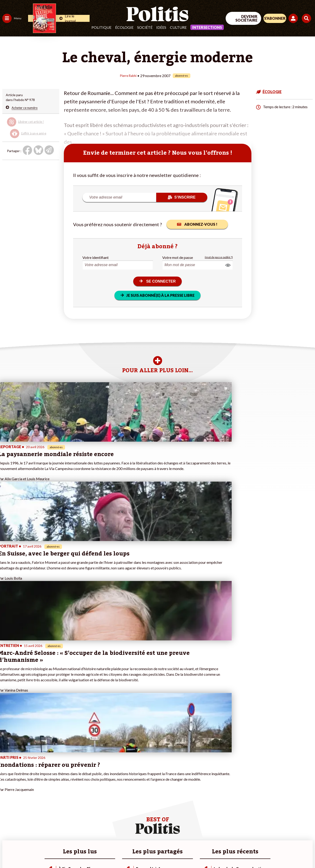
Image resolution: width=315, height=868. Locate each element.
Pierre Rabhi (128, 75)
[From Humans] (262, 841)
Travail (24, 774)
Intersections (207, 27)
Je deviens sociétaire (54, 784)
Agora (7, 774)
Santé (24, 789)
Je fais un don (49, 779)
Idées (161, 27)
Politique (101, 27)
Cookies (183, 852)
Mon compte (48, 808)
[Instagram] (300, 830)
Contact (9, 852)
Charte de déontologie (68, 852)
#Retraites (84, 789)
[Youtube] (285, 830)
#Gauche (83, 784)
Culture (178, 27)
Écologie (124, 27)
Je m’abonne (48, 789)
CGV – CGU (99, 852)
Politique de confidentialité (134, 852)
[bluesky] (270, 830)
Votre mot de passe (178, 257)
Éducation (27, 784)
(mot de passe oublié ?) (219, 257)
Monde (7, 803)
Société (145, 27)
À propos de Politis (53, 803)
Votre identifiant (96, 257)
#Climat (81, 774)
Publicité (166, 852)
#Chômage (84, 794)
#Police (81, 779)
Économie (27, 779)
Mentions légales (33, 852)
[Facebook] (256, 830)
